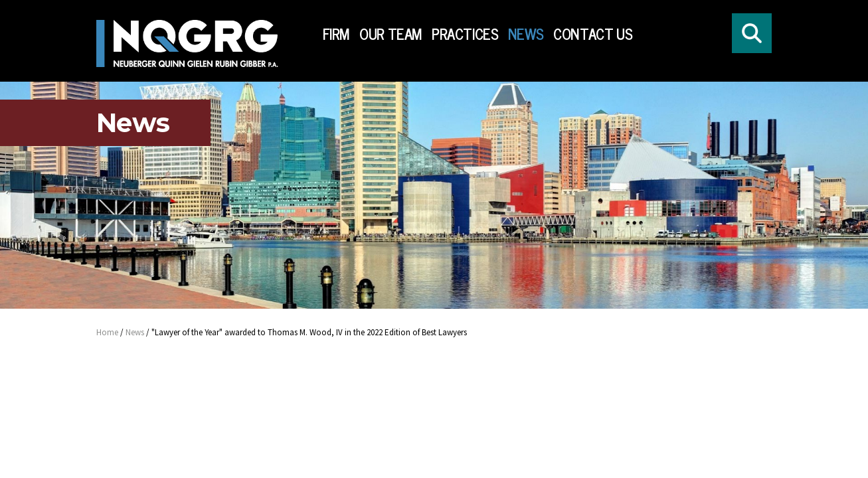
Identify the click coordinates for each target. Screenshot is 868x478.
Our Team (391, 34)
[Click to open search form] (752, 33)
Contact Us (593, 34)
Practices (465, 34)
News (526, 34)
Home (107, 332)
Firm (336, 34)
